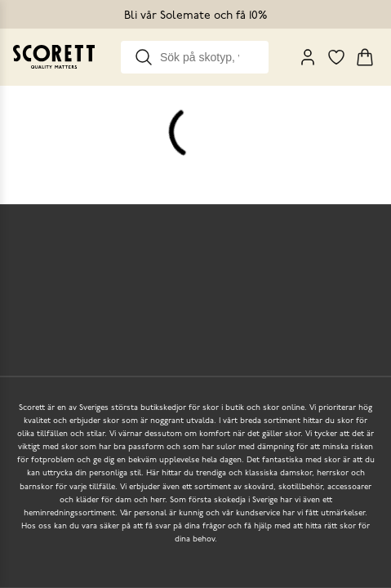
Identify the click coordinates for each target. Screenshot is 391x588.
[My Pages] (308, 57)
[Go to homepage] (54, 57)
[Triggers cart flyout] (365, 57)
